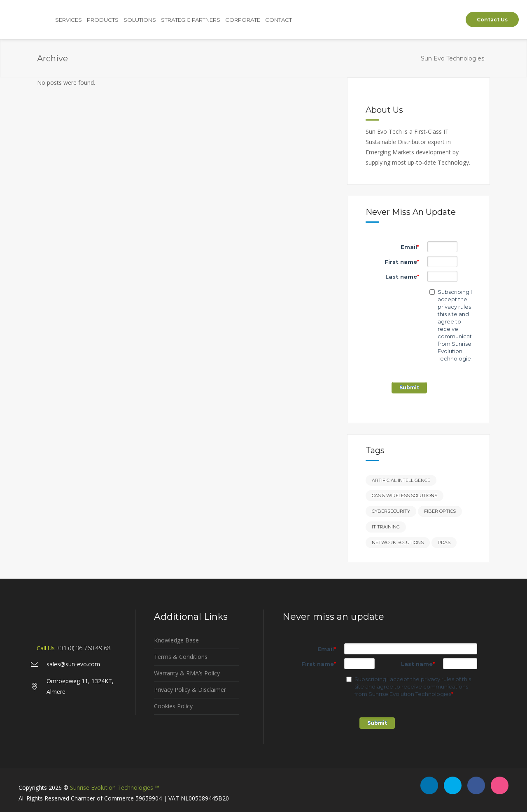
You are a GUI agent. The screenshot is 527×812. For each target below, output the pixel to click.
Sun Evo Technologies (452, 58)
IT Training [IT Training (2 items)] (386, 527)
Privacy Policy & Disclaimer (190, 690)
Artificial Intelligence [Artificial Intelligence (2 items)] (401, 480)
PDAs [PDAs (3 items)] (444, 542)
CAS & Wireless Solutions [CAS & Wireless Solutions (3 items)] (405, 496)
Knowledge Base (176, 640)
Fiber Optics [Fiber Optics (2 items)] (440, 511)
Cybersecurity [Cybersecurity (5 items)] (391, 511)
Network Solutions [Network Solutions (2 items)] (398, 542)
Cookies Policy (173, 706)
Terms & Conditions (181, 657)
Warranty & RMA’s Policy (187, 673)
